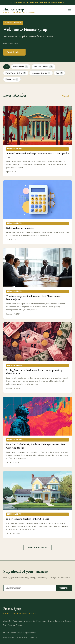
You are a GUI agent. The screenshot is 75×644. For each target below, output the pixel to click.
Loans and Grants (41, 73)
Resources (12, 79)
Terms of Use (21, 637)
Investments (21, 67)
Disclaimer (33, 637)
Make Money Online (16, 73)
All (7, 67)
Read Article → (14, 52)
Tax (59, 73)
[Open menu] (70, 10)
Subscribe (64, 588)
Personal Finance (43, 67)
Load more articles (37, 548)
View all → (67, 96)
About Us (7, 621)
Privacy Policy (9, 637)
